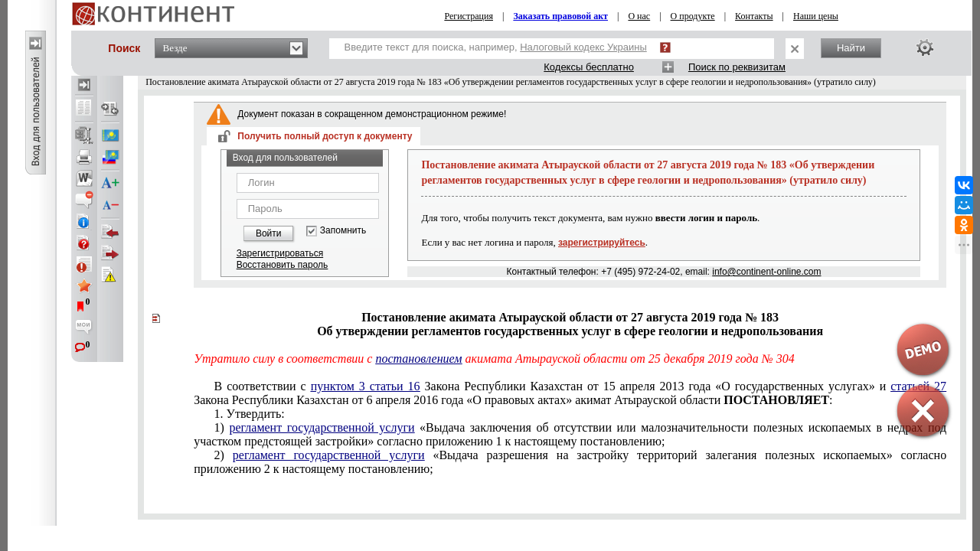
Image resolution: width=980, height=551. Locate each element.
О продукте (693, 16)
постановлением (418, 359)
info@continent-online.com (766, 272)
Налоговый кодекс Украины (583, 47)
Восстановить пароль (283, 265)
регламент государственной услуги (322, 427)
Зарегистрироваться (280, 253)
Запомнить (343, 231)
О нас (639, 16)
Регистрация (469, 16)
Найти (851, 48)
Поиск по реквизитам (737, 67)
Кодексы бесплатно (589, 67)
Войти (269, 233)
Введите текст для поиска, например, (496, 47)
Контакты (754, 16)
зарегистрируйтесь (602, 243)
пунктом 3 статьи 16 (366, 386)
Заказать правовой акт (560, 16)
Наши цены (816, 16)
